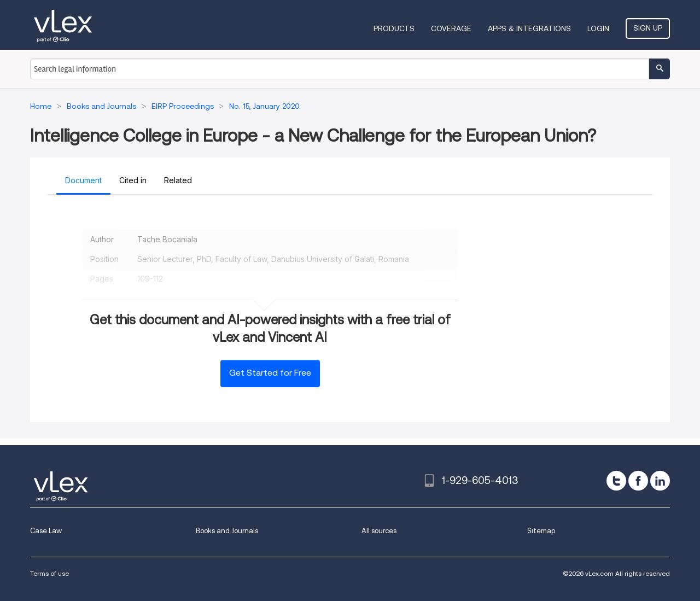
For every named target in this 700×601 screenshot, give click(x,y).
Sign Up (648, 28)
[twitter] (616, 481)
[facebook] (638, 481)
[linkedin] (660, 481)
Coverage (451, 28)
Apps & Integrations (529, 28)
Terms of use (49, 573)
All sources (379, 531)
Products (394, 28)
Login (598, 28)
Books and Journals (227, 531)
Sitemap (541, 531)
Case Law (46, 531)
